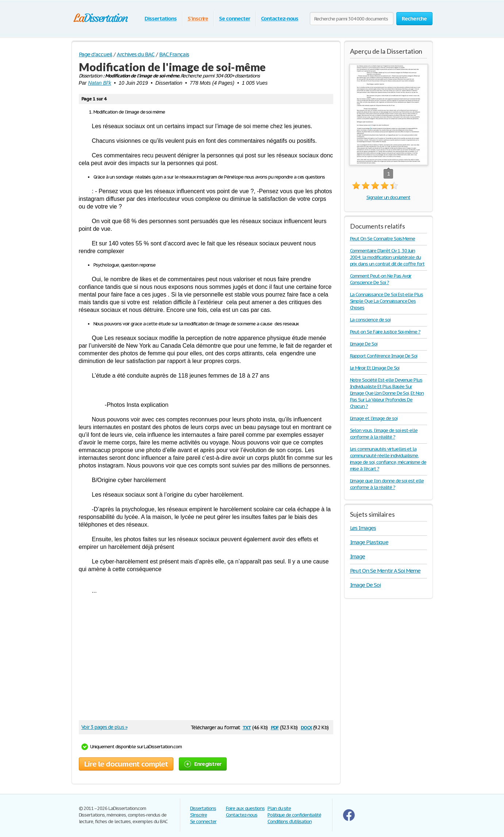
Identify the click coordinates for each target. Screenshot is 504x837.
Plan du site (279, 808)
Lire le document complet (126, 764)
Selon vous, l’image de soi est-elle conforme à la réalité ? (384, 434)
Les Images (363, 528)
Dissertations (160, 18)
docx (306, 727)
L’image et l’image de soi (374, 418)
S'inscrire (198, 18)
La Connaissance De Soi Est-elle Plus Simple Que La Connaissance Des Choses (387, 301)
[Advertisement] (202, 660)
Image (358, 556)
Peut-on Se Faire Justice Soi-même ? (385, 332)
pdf (275, 727)
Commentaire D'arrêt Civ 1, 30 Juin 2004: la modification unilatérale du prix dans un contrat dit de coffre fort (387, 257)
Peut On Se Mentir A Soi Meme (385, 571)
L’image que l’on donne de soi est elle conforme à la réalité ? (387, 484)
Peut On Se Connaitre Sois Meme (383, 239)
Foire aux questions (245, 808)
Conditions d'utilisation (290, 821)
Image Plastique (369, 542)
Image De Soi (366, 585)
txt (247, 727)
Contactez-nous (280, 18)
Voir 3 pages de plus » (104, 727)
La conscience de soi (370, 320)
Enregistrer (203, 764)
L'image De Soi (364, 344)
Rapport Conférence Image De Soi (384, 356)
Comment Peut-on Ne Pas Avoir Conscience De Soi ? (381, 279)
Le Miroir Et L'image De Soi (375, 368)
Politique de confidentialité (294, 815)
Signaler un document (388, 197)
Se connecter (234, 18)
